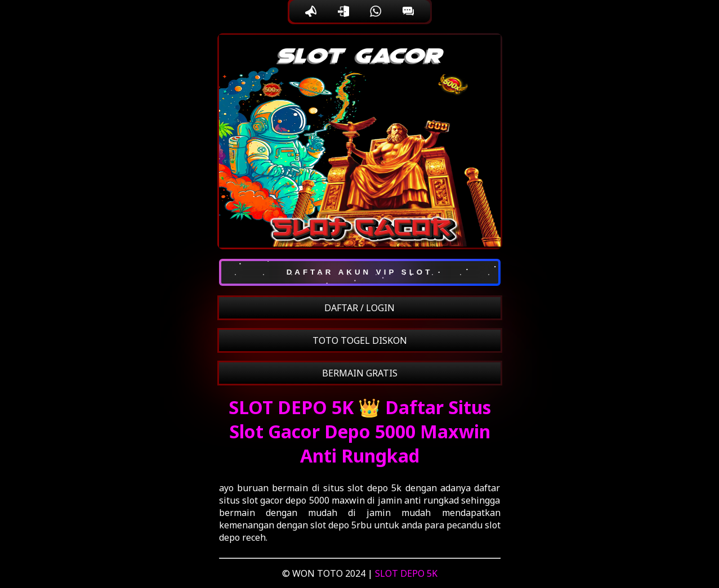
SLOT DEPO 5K (406, 573)
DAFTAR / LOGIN (359, 308)
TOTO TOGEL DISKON (360, 340)
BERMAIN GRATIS (360, 373)
